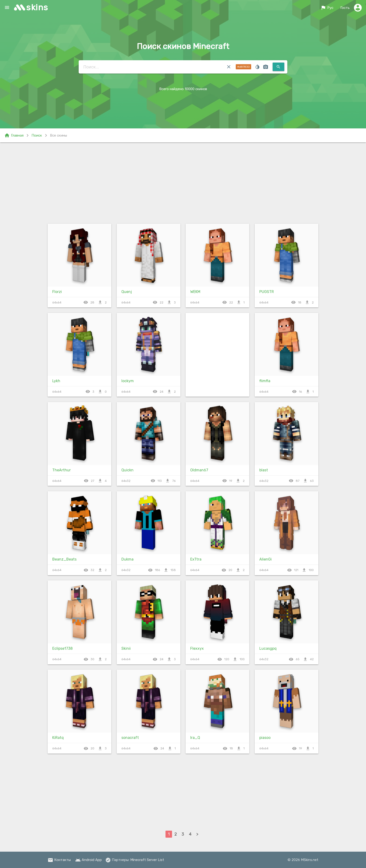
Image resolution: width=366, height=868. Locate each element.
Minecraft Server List (147, 860)
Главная (14, 135)
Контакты (59, 860)
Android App (88, 860)
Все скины (58, 135)
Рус (327, 8)
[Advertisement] (183, 182)
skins (37, 7)
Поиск (37, 135)
